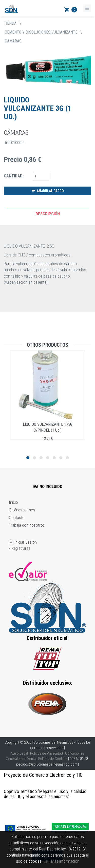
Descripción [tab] (48, 214)
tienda (10, 23)
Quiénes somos (22, 510)
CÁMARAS (13, 41)
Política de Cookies (53, 759)
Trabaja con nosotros (27, 525)
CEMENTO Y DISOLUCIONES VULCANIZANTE (41, 32)
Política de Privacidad (46, 753)
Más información (65, 861)
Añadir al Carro (48, 191)
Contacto (17, 517)
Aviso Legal (19, 753)
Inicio (13, 502)
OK (46, 861)
